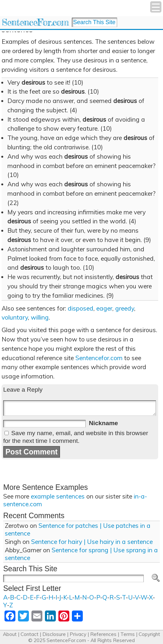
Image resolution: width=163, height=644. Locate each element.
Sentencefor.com (99, 358)
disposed (81, 308)
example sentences (58, 496)
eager (104, 308)
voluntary (15, 317)
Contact (30, 634)
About (10, 634)
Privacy (78, 634)
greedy (125, 308)
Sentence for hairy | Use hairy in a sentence (92, 542)
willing (40, 317)
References (103, 634)
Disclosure (54, 634)
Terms (128, 634)
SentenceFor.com (35, 22)
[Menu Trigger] (156, 7)
